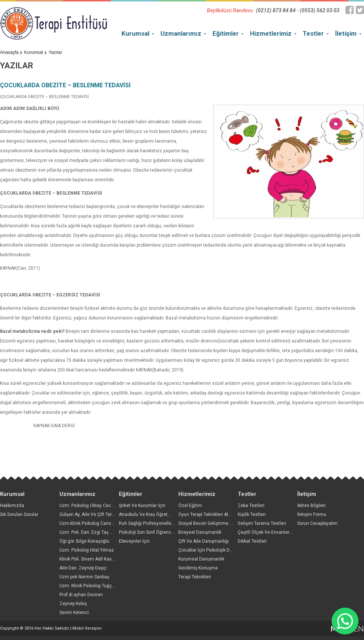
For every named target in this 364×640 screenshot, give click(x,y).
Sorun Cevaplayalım (317, 523)
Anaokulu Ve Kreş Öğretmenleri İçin (155, 514)
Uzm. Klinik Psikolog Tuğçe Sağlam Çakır (101, 586)
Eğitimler (226, 33)
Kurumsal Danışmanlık (201, 559)
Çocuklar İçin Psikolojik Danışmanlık (215, 550)
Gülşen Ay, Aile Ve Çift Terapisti (91, 514)
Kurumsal (135, 33)
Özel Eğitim (190, 506)
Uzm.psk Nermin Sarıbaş (84, 577)
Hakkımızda (12, 506)
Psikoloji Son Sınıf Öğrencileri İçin (153, 532)
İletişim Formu (312, 514)
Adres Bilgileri (311, 506)
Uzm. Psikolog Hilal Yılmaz (87, 550)
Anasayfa (9, 52)
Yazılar (55, 52)
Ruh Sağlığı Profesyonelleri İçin (151, 523)
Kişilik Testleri (252, 514)
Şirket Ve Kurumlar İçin (142, 506)
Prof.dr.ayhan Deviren (81, 595)
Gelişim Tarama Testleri (262, 523)
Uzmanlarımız (181, 33)
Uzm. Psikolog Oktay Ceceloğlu (92, 506)
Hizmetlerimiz (271, 33)
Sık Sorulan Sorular (19, 514)
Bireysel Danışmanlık (200, 532)
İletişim (346, 33)
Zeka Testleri (251, 506)
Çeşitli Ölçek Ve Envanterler (266, 532)
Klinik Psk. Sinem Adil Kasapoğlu (92, 559)
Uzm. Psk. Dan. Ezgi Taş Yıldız (90, 532)
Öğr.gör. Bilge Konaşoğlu (84, 541)
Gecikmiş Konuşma (198, 568)
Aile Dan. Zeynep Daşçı (83, 568)
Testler (313, 33)
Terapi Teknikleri (195, 577)
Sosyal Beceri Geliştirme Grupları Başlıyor (220, 523)
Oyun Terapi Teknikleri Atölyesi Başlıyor (218, 514)
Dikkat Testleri (252, 541)
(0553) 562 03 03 (320, 10)
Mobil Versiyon (87, 628)
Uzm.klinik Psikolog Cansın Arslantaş (97, 523)
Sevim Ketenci (74, 613)
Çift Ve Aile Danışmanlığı (204, 541)
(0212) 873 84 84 (276, 10)
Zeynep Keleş (73, 604)
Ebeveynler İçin (134, 541)
